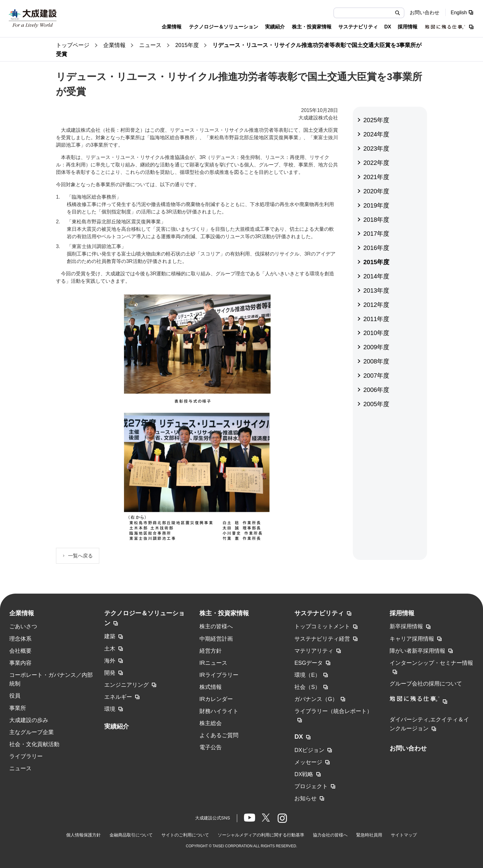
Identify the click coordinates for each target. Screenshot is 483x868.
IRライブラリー (219, 675)
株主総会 (211, 723)
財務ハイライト (219, 711)
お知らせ (306, 798)
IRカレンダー (216, 699)
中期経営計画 (216, 639)
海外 (110, 661)
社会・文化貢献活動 (34, 744)
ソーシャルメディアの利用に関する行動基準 (261, 835)
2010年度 (376, 333)
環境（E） (307, 675)
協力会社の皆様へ (330, 835)
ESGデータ (309, 663)
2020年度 (376, 191)
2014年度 (376, 276)
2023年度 (376, 148)
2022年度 (376, 163)
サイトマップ (404, 835)
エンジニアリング (126, 685)
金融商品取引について (131, 835)
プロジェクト (311, 786)
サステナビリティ (319, 613)
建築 (110, 636)
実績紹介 (117, 726)
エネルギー (118, 697)
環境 (110, 709)
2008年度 (376, 361)
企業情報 (22, 613)
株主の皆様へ (216, 626)
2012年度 (376, 305)
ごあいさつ (23, 626)
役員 (15, 696)
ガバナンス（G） (316, 699)
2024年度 (376, 134)
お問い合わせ (425, 13)
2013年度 (376, 290)
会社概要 (20, 651)
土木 (110, 649)
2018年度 (376, 220)
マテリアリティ (314, 651)
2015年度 (376, 262)
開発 (110, 673)
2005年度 (376, 404)
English (459, 13)
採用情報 (402, 613)
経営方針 (211, 651)
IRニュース (213, 663)
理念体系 (20, 639)
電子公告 (211, 747)
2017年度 (376, 234)
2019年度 (376, 205)
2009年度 (376, 347)
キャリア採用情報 (412, 639)
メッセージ (308, 762)
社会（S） (307, 687)
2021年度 (376, 177)
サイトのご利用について (185, 835)
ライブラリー (26, 756)
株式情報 (211, 687)
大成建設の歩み (29, 720)
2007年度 (376, 376)
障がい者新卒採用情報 (417, 651)
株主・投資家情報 (224, 613)
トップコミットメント (322, 626)
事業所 (18, 708)
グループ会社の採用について (426, 684)
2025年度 (376, 120)
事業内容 (20, 663)
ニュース (20, 768)
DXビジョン (309, 750)
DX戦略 (304, 774)
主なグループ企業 (32, 732)
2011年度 (376, 319)
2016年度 (376, 248)
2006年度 (376, 390)
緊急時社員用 (369, 835)
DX (299, 737)
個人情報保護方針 (83, 835)
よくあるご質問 (219, 735)
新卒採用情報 (406, 626)
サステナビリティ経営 (322, 639)
